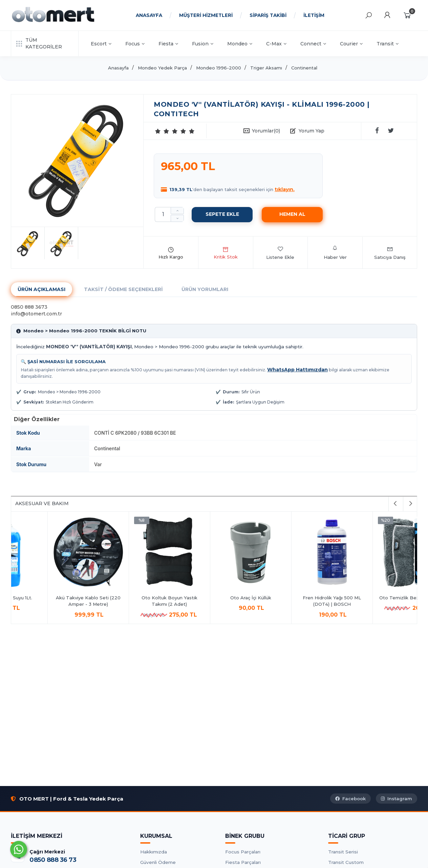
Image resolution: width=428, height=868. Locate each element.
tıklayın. (285, 189)
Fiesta (168, 44)
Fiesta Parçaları (243, 862)
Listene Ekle (280, 253)
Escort (101, 44)
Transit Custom (346, 862)
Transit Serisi (343, 852)
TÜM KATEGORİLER (39, 43)
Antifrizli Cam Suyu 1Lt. (133, 598)
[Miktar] (163, 214)
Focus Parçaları (243, 852)
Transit (388, 44)
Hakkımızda (154, 852)
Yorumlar (266, 131)
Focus (135, 44)
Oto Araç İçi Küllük (377, 598)
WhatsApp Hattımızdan (297, 370)
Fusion (203, 44)
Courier (351, 44)
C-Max (276, 44)
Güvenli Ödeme (158, 862)
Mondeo (240, 44)
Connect (313, 44)
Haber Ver (335, 253)
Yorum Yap (312, 131)
